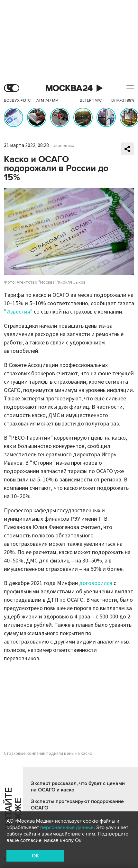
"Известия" (18, 312)
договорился (96, 583)
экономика (64, 146)
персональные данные (67, 827)
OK (35, 856)
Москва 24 (69, 88)
